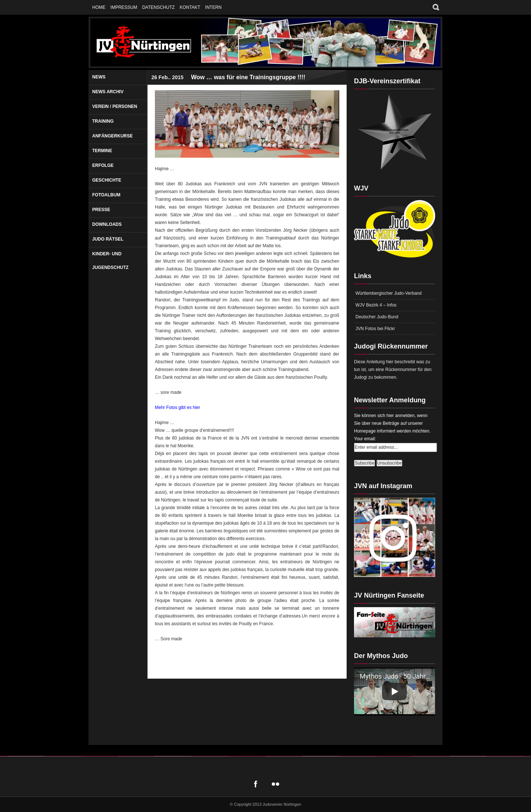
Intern (213, 7)
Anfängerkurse (112, 136)
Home (99, 7)
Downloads (107, 224)
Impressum (124, 7)
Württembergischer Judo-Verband (388, 293)
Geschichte (107, 180)
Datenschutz (158, 7)
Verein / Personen (115, 106)
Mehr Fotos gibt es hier (178, 407)
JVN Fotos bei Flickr (375, 329)
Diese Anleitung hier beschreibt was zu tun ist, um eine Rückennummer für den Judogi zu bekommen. (393, 370)
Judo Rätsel (108, 239)
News (99, 77)
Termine (102, 151)
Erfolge (103, 165)
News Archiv (108, 92)
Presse (101, 210)
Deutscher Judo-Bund (377, 317)
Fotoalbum (106, 195)
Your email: (365, 439)
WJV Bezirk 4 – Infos (376, 305)
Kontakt (190, 7)
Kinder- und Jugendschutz (110, 261)
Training (103, 121)
